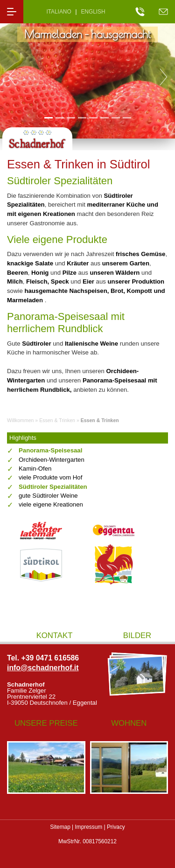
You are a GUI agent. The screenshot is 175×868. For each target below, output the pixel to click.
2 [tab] (59, 117)
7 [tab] (115, 117)
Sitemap (60, 827)
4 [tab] (82, 117)
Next (163, 77)
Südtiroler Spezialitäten (53, 487)
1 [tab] (48, 117)
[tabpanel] (87, 77)
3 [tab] (71, 117)
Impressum (88, 827)
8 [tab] (127, 117)
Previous (12, 77)
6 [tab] (104, 117)
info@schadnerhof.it (43, 668)
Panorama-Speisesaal (50, 450)
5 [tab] (93, 117)
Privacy (116, 827)
